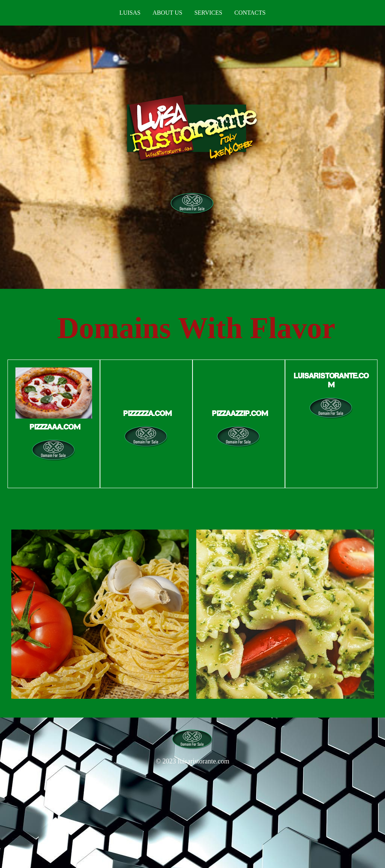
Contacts (250, 13)
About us (167, 13)
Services (208, 13)
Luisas (130, 13)
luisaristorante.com (204, 761)
